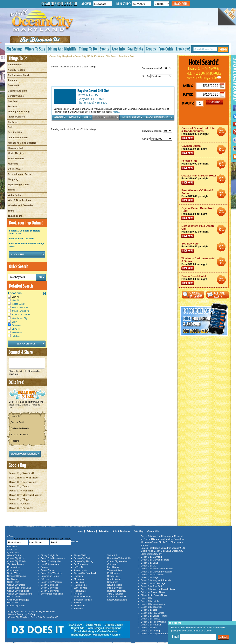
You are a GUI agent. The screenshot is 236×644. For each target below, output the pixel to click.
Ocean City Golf (82, 558)
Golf (10, 127)
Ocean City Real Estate (152, 613)
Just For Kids (15, 132)
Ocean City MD (51, 617)
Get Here (112, 564)
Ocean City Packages (21, 508)
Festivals (13, 106)
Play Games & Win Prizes (24, 478)
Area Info (118, 49)
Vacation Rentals (16, 564)
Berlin (15, 322)
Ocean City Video (49, 588)
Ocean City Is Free (161, 542)
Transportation (115, 570)
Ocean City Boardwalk (85, 573)
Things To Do (88, 49)
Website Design (16, 614)
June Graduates (115, 594)
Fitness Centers (16, 117)
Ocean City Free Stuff (21, 473)
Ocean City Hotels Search (59, 4)
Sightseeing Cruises (19, 185)
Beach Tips (113, 576)
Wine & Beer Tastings (19, 200)
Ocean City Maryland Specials (156, 580)
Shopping (13, 179)
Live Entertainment (50, 564)
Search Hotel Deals (150, 548)
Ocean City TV (154, 554)
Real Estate (135, 49)
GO (214, 102)
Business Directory (117, 591)
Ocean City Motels (16, 561)
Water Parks (14, 195)
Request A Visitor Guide (119, 558)
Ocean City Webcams (21, 491)
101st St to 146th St (21, 315)
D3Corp (30, 611)
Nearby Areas (114, 579)
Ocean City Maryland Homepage (157, 536)
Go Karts (13, 122)
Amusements (15, 65)
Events (104, 49)
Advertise (104, 531)
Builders (78, 603)
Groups (151, 49)
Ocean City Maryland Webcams (157, 572)
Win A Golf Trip (15, 603)
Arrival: (87, 4)
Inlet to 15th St (19, 304)
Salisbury (16, 336)
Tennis (11, 190)
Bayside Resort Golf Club (93, 91)
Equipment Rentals (117, 597)
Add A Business (122, 531)
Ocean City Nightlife (51, 561)
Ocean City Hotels (19, 504)
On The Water (15, 169)
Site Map (139, 531)
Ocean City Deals (19, 486)
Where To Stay (35, 49)
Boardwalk (14, 85)
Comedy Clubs (16, 96)
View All (13, 297)
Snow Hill (16, 329)
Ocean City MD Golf (85, 56)
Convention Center (50, 576)
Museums (13, 164)
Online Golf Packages (18, 600)
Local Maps (113, 567)
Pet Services (114, 573)
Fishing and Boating (19, 112)
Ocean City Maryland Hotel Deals (221, 132)
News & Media (115, 585)
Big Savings (14, 49)
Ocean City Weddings (51, 573)
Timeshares (80, 605)
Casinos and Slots (18, 91)
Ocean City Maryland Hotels (155, 560)
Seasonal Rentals (83, 600)
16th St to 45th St (20, 308)
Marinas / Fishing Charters (22, 143)
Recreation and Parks (19, 174)
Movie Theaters (16, 159)
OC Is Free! (13, 582)
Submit (223, 637)
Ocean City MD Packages (154, 583)
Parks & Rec (80, 585)
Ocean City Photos (50, 591)
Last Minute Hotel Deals (19, 588)
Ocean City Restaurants (53, 558)
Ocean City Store (16, 605)
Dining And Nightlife (62, 49)
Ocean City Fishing (84, 561)
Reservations (14, 567)
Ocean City (36, 617)
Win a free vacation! (171, 548)
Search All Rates (193, 295)
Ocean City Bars (149, 610)
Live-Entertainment (18, 137)
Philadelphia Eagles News (154, 595)
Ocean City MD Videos (152, 575)
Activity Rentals (16, 70)
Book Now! (188, 138)
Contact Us (153, 531)
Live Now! (183, 49)
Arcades (12, 80)
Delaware (16, 325)
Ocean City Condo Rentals (154, 616)
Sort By (157, 76)
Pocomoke (17, 333)
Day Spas (13, 101)
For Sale (78, 594)
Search (223, 49)
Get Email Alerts (218, 295)
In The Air (79, 567)
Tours (11, 211)
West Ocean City (20, 318)
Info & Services (115, 588)
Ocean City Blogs (19, 499)
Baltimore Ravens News (153, 592)
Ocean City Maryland (61, 56)
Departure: (124, 4)
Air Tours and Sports (19, 75)
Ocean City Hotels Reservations (157, 569)
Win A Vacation (15, 597)
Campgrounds (14, 570)
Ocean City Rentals (150, 619)
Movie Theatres (16, 153)
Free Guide (166, 49)
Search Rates (181, 4)
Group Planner (48, 570)
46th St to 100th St (20, 311)
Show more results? (157, 68)
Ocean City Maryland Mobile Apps (158, 589)
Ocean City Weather (117, 561)
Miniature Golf (15, 148)
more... (116, 112)
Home (80, 531)
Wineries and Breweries (21, 205)
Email (176, 637)
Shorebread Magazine (52, 594)
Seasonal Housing (16, 576)
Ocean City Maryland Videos (25, 495)
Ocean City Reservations (23, 482)
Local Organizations (117, 600)
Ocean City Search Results (113, 56)
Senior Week (14, 573)
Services (78, 609)
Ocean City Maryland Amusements (158, 633)
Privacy (91, 531)
